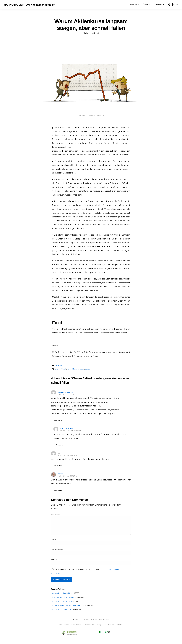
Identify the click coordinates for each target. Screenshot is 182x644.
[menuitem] (135, 4)
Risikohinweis (109, 625)
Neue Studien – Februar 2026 (62, 601)
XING (170, 4)
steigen (88, 369)
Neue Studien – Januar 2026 (61, 609)
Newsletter (135, 4)
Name (54, 539)
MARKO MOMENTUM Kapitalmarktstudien (94, 620)
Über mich (147, 4)
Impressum (159, 4)
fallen (69, 369)
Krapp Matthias (67, 428)
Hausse (76, 369)
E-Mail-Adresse (58, 549)
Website (54, 559)
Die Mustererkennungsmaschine (63, 597)
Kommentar (56, 515)
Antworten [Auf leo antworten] (58, 466)
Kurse (82, 369)
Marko (60, 474)
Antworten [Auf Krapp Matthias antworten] (60, 445)
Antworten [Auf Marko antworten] (58, 490)
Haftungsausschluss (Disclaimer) (69, 625)
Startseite (121, 625)
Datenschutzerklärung (93, 625)
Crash (64, 369)
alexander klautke (65, 392)
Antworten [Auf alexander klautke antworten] (58, 420)
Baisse (58, 369)
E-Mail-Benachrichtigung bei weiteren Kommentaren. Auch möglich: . (86, 571)
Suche (178, 4)
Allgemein (59, 365)
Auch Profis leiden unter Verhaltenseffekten (67, 605)
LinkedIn (174, 4)
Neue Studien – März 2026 (61, 593)
